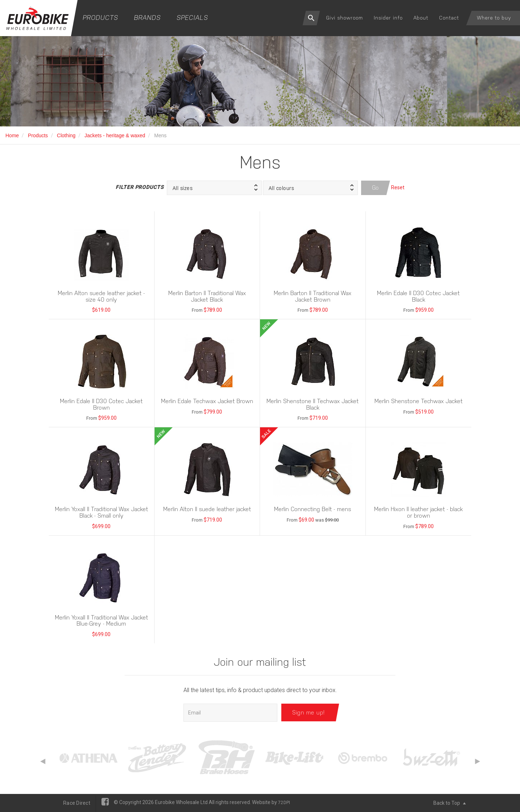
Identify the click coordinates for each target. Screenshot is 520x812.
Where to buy (494, 18)
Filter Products (139, 187)
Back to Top (450, 803)
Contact (449, 18)
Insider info (388, 18)
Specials (192, 18)
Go (376, 188)
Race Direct (77, 803)
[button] (214, 188)
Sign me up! (309, 712)
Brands (147, 18)
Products (100, 18)
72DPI (284, 803)
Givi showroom (344, 18)
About (421, 18)
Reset (398, 187)
